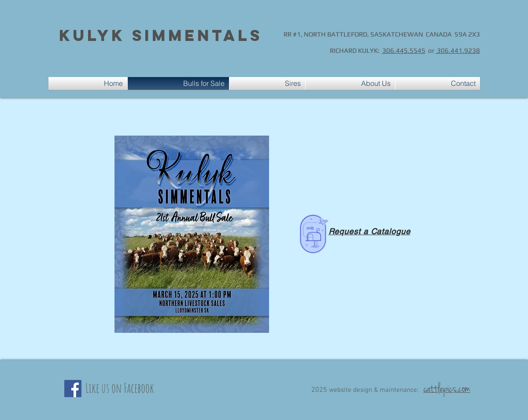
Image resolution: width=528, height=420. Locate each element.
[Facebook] (73, 389)
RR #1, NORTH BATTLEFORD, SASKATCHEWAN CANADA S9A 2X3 (382, 34)
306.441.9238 (458, 50)
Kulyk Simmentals (161, 35)
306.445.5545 (404, 50)
